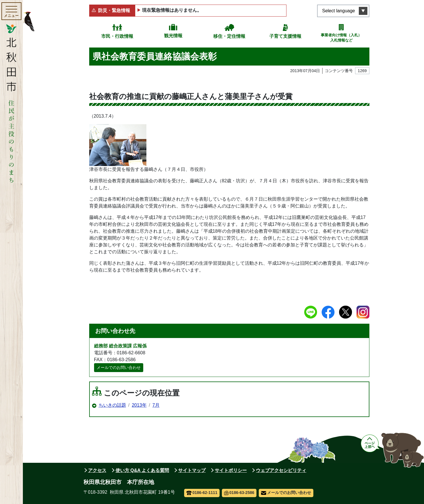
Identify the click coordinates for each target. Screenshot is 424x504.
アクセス (97, 470)
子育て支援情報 (285, 36)
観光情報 (173, 36)
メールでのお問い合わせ (119, 367)
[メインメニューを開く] (11, 11)
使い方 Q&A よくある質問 (142, 470)
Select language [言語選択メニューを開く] (339, 11)
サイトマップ (192, 470)
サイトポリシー (231, 470)
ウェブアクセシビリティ (281, 470)
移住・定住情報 (229, 36)
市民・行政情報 (117, 36)
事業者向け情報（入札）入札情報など (341, 38)
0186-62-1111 (202, 493)
